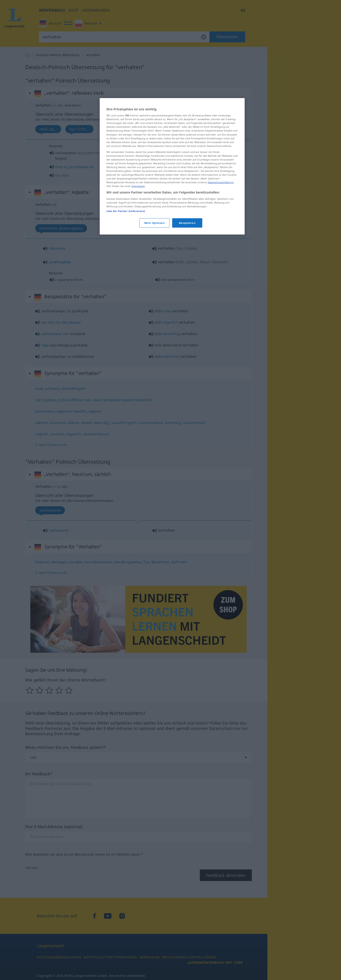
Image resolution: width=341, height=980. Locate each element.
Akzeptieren (187, 223)
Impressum (138, 186)
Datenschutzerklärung (221, 182)
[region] (172, 166)
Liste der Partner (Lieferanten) (126, 211)
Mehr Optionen (154, 223)
